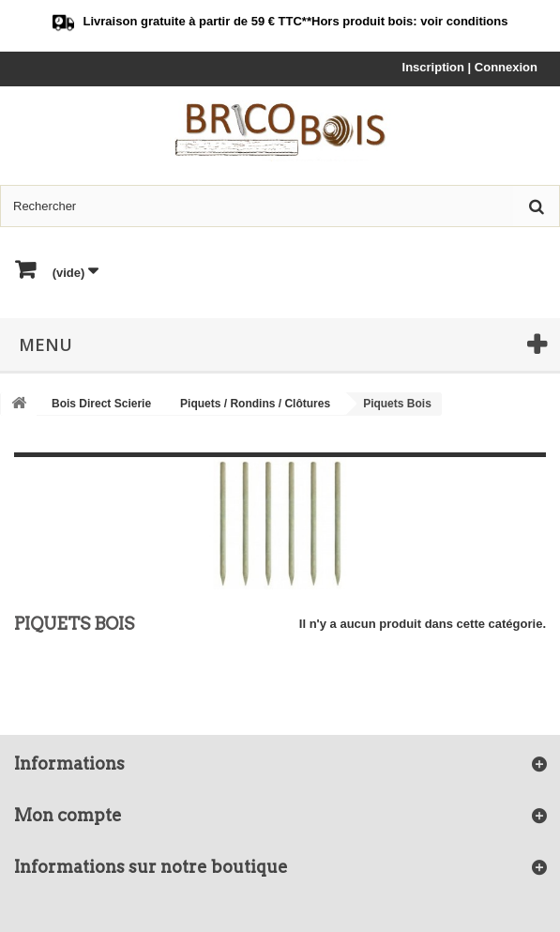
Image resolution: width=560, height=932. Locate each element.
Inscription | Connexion (470, 67)
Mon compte (68, 815)
